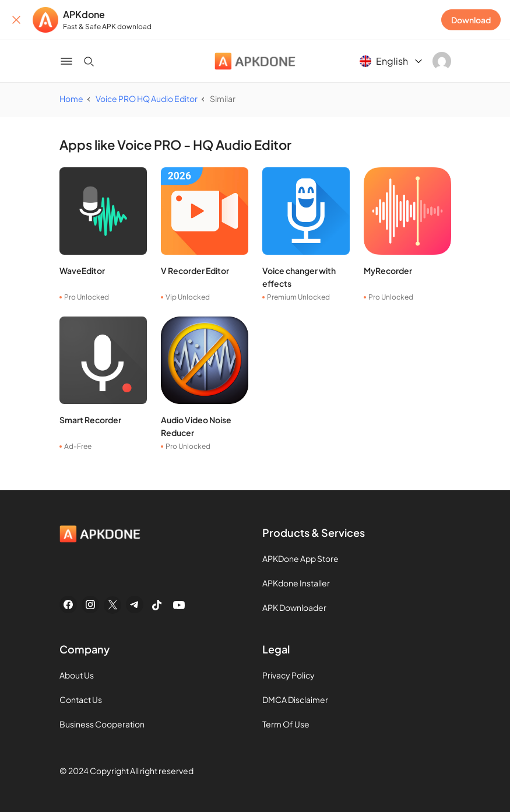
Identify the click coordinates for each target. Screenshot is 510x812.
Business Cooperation (102, 724)
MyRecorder (388, 270)
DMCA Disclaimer (295, 699)
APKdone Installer (296, 583)
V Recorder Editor (195, 270)
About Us (77, 675)
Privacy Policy (289, 675)
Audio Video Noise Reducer (196, 426)
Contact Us (81, 699)
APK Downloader (294, 607)
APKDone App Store (300, 558)
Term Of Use (286, 724)
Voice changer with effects (299, 277)
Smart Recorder (90, 420)
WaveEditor (82, 270)
